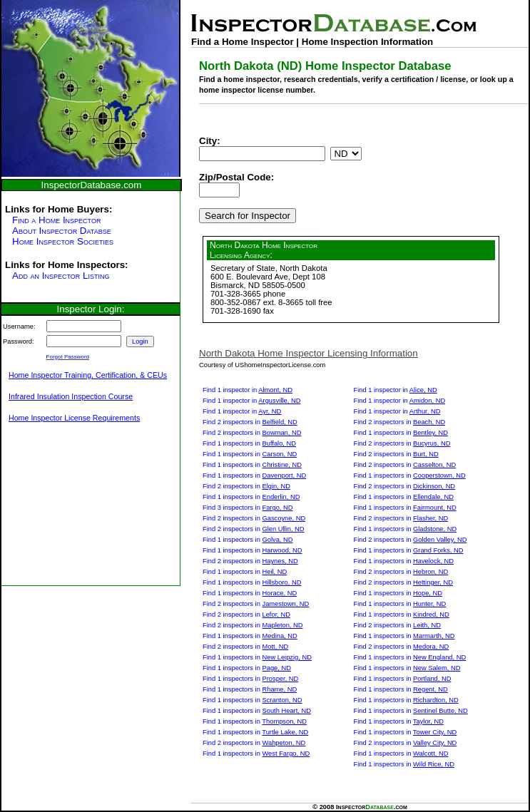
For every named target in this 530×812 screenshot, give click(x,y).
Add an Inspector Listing (61, 276)
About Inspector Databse (62, 231)
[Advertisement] (73, 512)
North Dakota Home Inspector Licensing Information (309, 353)
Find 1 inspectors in (249, 443)
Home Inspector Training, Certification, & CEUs (88, 375)
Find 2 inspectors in (250, 422)
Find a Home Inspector (56, 220)
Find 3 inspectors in (248, 508)
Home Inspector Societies (63, 241)
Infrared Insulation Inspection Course (71, 396)
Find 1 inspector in (248, 390)
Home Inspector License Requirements (74, 418)
